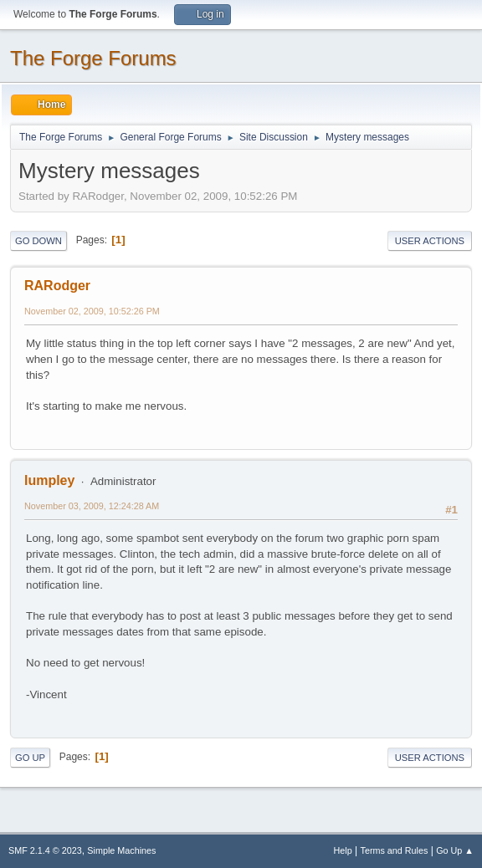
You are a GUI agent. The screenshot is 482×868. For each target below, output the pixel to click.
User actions (430, 241)
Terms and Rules (395, 850)
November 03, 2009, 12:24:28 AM (92, 506)
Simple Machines (121, 850)
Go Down (38, 241)
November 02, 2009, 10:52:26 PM (92, 311)
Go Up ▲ (455, 850)
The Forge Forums (93, 58)
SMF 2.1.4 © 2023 (45, 850)
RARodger (57, 286)
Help (343, 850)
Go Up (30, 758)
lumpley (49, 480)
